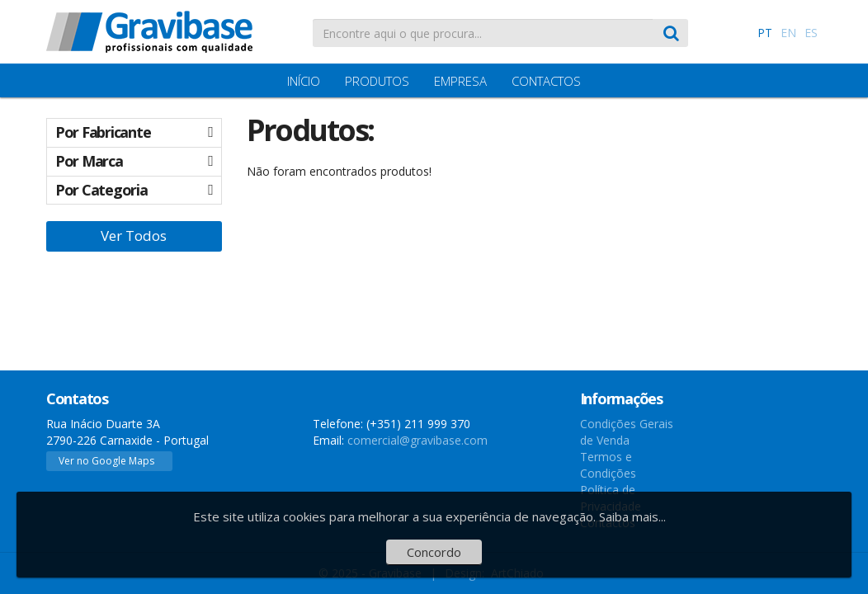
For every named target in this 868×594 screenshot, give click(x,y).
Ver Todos (134, 236)
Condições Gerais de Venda (627, 432)
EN (788, 33)
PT (765, 33)
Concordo (434, 552)
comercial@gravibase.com (417, 440)
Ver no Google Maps (106, 461)
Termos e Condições (608, 465)
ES (811, 33)
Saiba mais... (632, 516)
